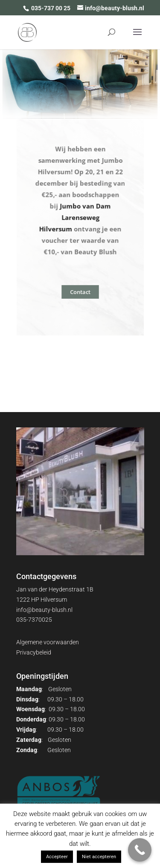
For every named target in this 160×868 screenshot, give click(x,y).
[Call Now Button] (140, 850)
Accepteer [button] (57, 857)
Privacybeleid (34, 652)
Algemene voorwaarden (48, 642)
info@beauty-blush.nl (44, 610)
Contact (80, 291)
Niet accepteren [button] (99, 857)
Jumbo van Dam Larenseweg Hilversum (75, 217)
